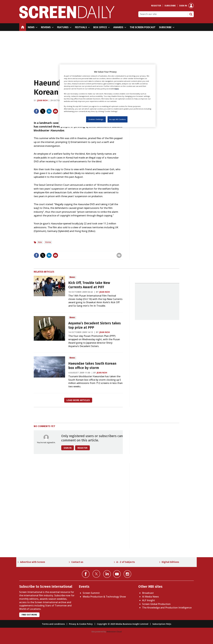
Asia (40, 242)
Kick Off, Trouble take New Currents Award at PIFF (89, 285)
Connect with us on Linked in (107, 574)
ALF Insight (149, 600)
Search (191, 14)
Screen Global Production (156, 604)
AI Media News (151, 597)
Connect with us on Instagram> (127, 574)
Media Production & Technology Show (104, 597)
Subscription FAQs (162, 624)
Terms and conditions (53, 624)
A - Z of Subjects (126, 562)
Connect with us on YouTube (117, 574)
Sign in (183, 6)
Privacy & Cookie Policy (81, 624)
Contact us (77, 562)
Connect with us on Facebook (86, 574)
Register (156, 6)
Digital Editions (170, 562)
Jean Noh (42, 100)
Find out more (29, 615)
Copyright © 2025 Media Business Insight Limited (123, 624)
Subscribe (170, 6)
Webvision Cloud (114, 632)
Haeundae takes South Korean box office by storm (92, 366)
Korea (48, 242)
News (72, 277)
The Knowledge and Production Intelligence (167, 608)
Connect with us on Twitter (96, 574)
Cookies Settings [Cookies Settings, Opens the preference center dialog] (96, 119)
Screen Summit (91, 593)
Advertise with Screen (33, 562)
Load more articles (78, 400)
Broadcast (148, 593)
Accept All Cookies (118, 119)
